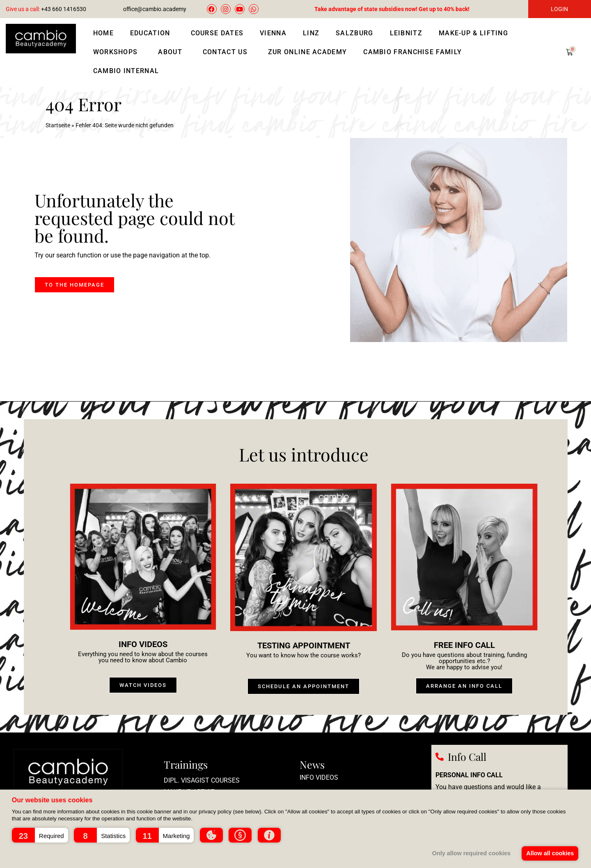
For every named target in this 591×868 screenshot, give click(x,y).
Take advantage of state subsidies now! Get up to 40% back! (392, 9)
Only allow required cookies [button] (471, 853)
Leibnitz (406, 33)
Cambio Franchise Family (412, 52)
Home (103, 33)
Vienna (273, 33)
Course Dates (217, 33)
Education (152, 33)
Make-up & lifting (475, 33)
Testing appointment (304, 645)
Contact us (227, 52)
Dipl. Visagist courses (202, 780)
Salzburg (354, 33)
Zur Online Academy (307, 52)
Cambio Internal (126, 71)
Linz (311, 33)
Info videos (143, 644)
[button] (40, 835)
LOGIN (559, 9)
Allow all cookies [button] (550, 853)
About (172, 52)
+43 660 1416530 (46, 9)
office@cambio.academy (155, 9)
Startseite (58, 125)
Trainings (186, 764)
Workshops (118, 52)
